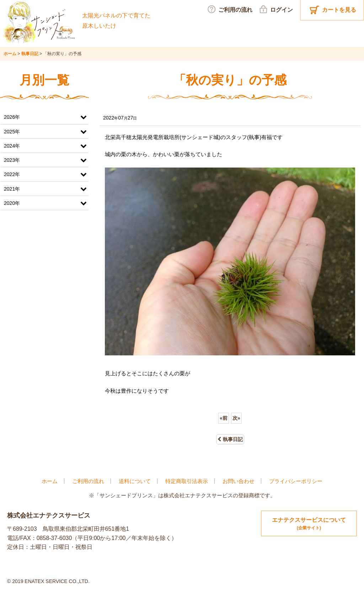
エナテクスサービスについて (309, 524)
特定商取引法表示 (187, 481)
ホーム (50, 481)
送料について (135, 481)
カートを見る (339, 10)
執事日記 (230, 439)
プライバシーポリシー (296, 481)
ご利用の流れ (88, 481)
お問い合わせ (239, 481)
